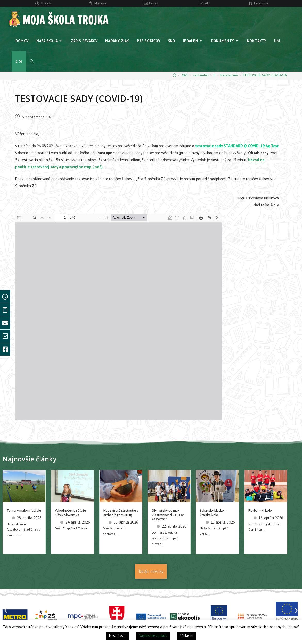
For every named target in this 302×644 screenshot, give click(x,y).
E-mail (154, 3)
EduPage (100, 3)
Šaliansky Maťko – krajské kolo (213, 513)
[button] (6, 610)
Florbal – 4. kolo (260, 511)
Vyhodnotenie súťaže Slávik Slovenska (70, 513)
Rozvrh (46, 3)
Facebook (261, 3)
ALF (208, 3)
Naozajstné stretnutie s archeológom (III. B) (121, 513)
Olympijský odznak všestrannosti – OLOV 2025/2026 (168, 515)
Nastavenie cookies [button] (153, 636)
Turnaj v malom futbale (24, 511)
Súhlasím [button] (186, 636)
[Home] (174, 75)
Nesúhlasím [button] (118, 636)
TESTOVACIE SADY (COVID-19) (265, 75)
